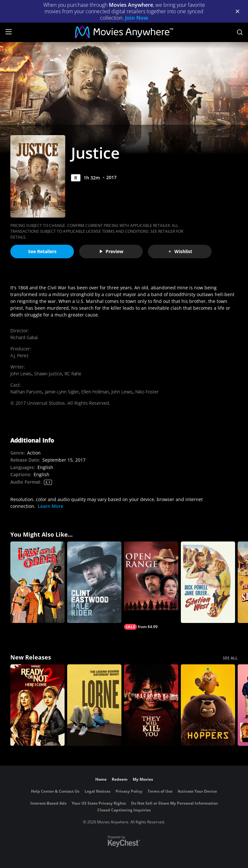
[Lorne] (94, 705)
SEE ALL (230, 658)
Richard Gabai (24, 337)
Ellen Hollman (95, 392)
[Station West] (208, 582)
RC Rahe (73, 374)
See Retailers (42, 251)
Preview (111, 251)
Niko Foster (147, 392)
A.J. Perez (19, 355)
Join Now (137, 18)
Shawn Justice (48, 374)
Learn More (51, 506)
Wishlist (180, 251)
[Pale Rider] (94, 582)
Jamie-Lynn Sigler (62, 392)
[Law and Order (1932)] (37, 582)
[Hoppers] (208, 705)
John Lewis (21, 374)
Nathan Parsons (26, 392)
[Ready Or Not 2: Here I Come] (37, 705)
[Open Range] (151, 586)
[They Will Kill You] (151, 705)
